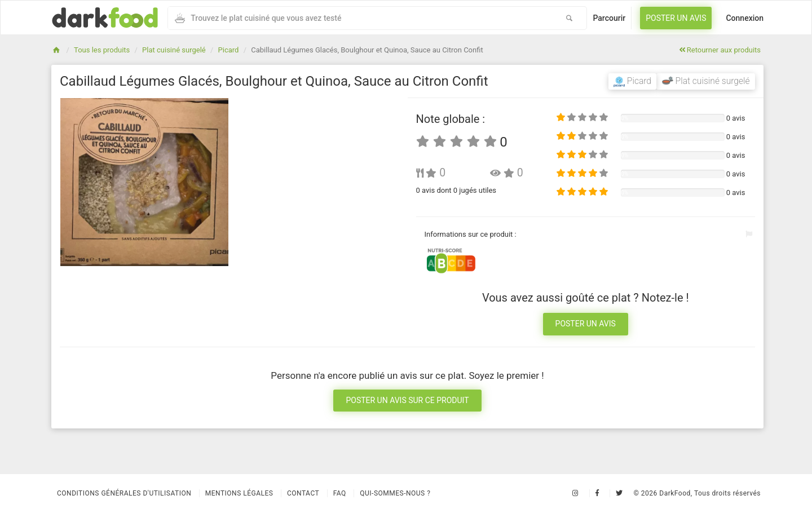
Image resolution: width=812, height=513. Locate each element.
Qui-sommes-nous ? (395, 493)
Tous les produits (102, 50)
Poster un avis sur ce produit (407, 400)
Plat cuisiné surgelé (174, 50)
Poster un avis (676, 18)
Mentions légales (239, 493)
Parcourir (609, 18)
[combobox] (360, 18)
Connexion (745, 18)
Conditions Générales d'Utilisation (124, 493)
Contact (303, 493)
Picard (229, 50)
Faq (340, 493)
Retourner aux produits (720, 50)
